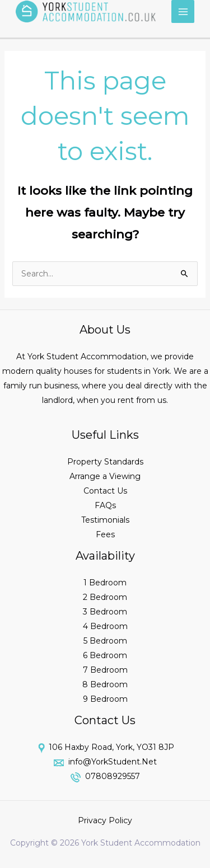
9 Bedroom (105, 699)
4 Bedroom (105, 626)
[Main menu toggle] (183, 11)
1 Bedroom (105, 583)
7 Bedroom (105, 670)
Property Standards (105, 462)
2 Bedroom (105, 597)
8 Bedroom (105, 684)
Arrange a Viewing (105, 476)
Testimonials (105, 520)
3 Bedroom (105, 612)
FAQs (105, 505)
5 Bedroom (105, 641)
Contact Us (105, 491)
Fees (105, 534)
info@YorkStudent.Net (111, 762)
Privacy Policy (105, 820)
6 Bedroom (105, 655)
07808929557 (111, 776)
